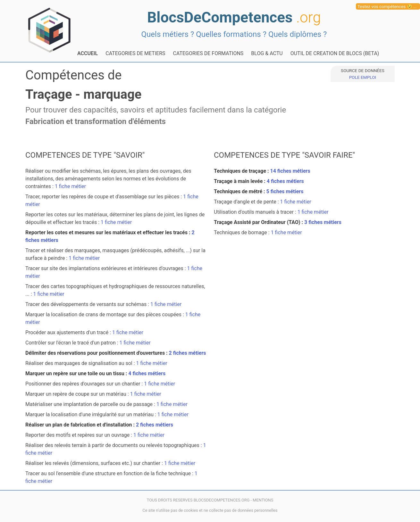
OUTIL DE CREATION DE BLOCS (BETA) (335, 53)
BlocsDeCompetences (234, 17)
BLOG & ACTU (267, 53)
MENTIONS (263, 500)
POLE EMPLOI (363, 77)
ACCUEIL (88, 53)
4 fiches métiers (147, 373)
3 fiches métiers (323, 222)
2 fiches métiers (188, 353)
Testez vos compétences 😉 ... (387, 6)
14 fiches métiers (290, 171)
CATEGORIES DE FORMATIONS (208, 53)
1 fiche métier (70, 186)
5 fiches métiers (285, 191)
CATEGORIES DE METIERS (135, 53)
